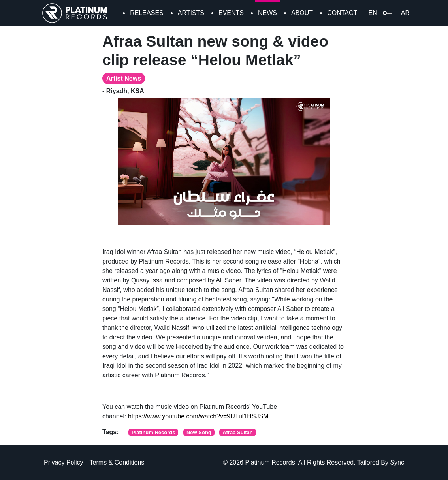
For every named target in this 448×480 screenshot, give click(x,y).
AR (405, 13)
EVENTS (231, 13)
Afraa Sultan (238, 432)
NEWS (267, 13)
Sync (397, 462)
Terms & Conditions (117, 462)
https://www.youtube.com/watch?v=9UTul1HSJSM (198, 416)
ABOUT (302, 13)
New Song (199, 432)
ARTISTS (191, 13)
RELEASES (147, 13)
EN (373, 13)
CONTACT (342, 13)
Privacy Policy (64, 462)
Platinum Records (153, 432)
